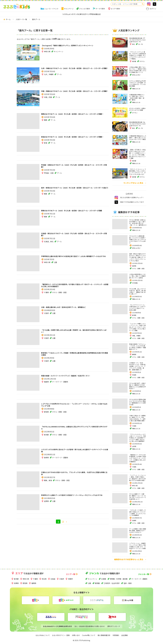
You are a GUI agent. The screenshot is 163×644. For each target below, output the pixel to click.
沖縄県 (51, 78)
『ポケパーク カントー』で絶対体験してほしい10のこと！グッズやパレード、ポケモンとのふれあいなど (138, 172)
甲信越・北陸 (49, 175)
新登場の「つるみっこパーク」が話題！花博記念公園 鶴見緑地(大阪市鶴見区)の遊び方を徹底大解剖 (75, 355)
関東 (46, 198)
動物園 (97, 583)
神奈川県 (47, 55)
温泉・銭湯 (128, 583)
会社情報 (124, 635)
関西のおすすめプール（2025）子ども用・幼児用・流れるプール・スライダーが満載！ (75, 116)
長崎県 (46, 459)
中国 (46, 101)
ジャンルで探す (85, 9)
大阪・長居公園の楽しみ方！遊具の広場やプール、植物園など (75, 308)
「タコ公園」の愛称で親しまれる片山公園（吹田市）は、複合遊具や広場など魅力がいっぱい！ (75, 332)
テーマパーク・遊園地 (139, 579)
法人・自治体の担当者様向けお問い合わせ (90, 626)
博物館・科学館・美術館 (119, 579)
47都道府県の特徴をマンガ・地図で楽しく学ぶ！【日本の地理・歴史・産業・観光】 (137, 97)
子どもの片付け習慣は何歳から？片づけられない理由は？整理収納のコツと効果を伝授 (137, 402)
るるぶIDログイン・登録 (61, 635)
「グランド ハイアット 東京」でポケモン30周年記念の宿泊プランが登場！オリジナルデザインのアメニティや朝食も (138, 55)
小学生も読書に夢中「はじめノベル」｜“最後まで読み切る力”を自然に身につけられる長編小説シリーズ (138, 70)
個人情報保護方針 (104, 635)
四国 (50, 101)
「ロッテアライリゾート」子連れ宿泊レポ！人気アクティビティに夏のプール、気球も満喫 (137, 307)
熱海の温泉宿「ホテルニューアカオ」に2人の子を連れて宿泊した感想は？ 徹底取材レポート (138, 347)
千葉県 (46, 294)
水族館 (104, 579)
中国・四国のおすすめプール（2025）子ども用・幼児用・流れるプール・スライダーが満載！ (75, 93)
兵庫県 (134, 520)
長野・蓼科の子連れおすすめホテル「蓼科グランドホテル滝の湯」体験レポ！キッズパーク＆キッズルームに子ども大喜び (137, 257)
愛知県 (46, 414)
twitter (116, 202)
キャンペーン (69, 9)
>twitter (154, 4)
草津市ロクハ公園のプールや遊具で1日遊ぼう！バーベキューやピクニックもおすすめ (74, 497)
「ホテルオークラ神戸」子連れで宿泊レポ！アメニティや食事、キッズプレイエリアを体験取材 (137, 513)
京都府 (70, 579)
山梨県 (134, 446)
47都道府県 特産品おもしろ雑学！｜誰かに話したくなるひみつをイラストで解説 (138, 138)
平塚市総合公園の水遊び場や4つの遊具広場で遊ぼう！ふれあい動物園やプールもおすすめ (74, 258)
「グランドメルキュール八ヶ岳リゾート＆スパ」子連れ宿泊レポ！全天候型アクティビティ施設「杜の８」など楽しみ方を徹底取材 (137, 438)
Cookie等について (89, 635)
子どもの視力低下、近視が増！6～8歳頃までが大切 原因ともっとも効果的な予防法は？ (138, 386)
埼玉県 (44, 579)
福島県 (46, 386)
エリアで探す (115, 9)
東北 (52, 243)
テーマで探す (100, 9)
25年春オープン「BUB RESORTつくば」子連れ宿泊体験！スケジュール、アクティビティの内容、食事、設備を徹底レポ (137, 366)
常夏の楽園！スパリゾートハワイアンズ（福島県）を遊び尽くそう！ (75, 378)
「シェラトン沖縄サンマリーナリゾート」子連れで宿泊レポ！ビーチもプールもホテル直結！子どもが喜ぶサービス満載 (137, 327)
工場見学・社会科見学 (112, 583)
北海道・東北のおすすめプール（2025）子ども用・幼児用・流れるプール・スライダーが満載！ (75, 235)
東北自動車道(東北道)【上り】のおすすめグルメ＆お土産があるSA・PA (137, 124)
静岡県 (134, 354)
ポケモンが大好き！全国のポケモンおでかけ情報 (137, 109)
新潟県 (134, 315)
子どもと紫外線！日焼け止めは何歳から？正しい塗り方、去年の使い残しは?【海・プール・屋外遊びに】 (138, 222)
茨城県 (134, 375)
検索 (143, 4)
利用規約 (116, 635)
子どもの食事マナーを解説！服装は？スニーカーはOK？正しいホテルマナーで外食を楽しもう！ (138, 496)
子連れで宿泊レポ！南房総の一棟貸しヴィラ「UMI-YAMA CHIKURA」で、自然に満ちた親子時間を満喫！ (137, 418)
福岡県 (34, 583)
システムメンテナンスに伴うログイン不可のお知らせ (81, 14)
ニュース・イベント (51, 9)
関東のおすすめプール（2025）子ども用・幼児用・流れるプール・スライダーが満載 (75, 213)
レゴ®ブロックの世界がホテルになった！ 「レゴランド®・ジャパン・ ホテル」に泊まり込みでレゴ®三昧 (75, 406)
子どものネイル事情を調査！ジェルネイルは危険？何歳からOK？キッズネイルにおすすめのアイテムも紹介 (138, 239)
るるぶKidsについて (43, 635)
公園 (89, 583)
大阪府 (46, 314)
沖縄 (134, 336)
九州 (46, 78)
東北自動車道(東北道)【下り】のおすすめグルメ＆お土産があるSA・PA (137, 40)
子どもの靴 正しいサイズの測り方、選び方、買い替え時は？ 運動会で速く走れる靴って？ (137, 291)
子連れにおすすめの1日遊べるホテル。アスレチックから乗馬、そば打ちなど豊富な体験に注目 (73, 474)
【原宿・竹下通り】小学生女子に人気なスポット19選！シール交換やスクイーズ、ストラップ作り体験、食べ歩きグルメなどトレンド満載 (137, 154)
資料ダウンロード (114, 626)
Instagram (149, 4)
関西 (46, 124)
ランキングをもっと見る (133, 183)
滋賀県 (46, 505)
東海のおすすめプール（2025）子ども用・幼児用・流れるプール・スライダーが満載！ (75, 139)
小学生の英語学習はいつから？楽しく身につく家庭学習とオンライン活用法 (137, 276)
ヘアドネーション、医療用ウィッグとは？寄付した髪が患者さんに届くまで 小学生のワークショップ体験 (137, 546)
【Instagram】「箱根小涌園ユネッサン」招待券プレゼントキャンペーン (74, 48)
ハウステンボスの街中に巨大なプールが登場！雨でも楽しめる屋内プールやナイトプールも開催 (75, 451)
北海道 (47, 243)
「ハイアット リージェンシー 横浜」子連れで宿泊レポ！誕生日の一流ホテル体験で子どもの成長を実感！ (138, 478)
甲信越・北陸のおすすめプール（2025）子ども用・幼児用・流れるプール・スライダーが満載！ (75, 167)
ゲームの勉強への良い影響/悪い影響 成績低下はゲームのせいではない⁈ (138, 531)
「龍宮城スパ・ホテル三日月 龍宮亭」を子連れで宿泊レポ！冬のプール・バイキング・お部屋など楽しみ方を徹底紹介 (75, 286)
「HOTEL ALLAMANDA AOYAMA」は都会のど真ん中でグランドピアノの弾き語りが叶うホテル (74, 429)
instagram (116, 198)
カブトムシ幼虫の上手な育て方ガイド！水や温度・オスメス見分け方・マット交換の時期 (137, 83)
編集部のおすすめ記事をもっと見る (129, 559)
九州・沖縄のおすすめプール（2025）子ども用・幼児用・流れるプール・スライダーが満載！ (75, 70)
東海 (46, 147)
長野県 (134, 266)
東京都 (46, 437)
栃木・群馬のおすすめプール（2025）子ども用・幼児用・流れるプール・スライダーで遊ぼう (75, 190)
